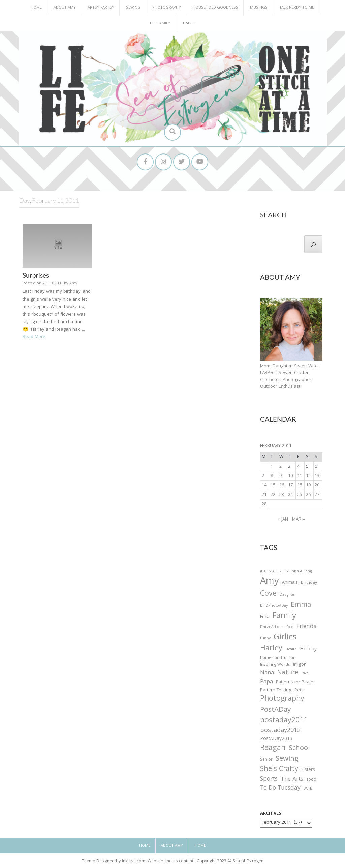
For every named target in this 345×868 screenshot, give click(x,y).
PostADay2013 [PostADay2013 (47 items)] (276, 739)
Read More (34, 337)
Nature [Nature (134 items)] (288, 673)
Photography (167, 8)
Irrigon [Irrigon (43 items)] (300, 665)
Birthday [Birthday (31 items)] (309, 583)
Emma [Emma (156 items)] (301, 605)
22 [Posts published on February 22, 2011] (273, 495)
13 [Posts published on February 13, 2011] (317, 476)
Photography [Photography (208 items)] (282, 699)
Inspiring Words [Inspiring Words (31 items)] (275, 665)
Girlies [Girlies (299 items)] (285, 638)
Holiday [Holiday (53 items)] (308, 650)
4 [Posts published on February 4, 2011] (298, 467)
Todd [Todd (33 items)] (311, 780)
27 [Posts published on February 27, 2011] (317, 495)
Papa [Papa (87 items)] (266, 682)
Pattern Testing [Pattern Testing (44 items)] (276, 691)
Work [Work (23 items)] (308, 789)
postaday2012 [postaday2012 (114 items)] (280, 731)
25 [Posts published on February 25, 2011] (300, 495)
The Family (160, 23)
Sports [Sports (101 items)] (269, 779)
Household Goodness (215, 8)
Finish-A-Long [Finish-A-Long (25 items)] (272, 627)
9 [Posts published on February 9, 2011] (280, 476)
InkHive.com (134, 861)
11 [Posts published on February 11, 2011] (300, 476)
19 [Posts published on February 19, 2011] (308, 485)
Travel (189, 23)
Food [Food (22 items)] (290, 627)
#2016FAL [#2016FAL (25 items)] (268, 572)
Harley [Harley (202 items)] (271, 649)
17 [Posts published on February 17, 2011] (290, 485)
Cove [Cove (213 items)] (268, 595)
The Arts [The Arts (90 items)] (292, 780)
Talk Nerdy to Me (297, 8)
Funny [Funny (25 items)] (265, 639)
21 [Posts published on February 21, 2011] (264, 495)
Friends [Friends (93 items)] (306, 627)
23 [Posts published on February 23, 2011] (282, 495)
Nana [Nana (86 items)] (267, 673)
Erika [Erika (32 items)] (265, 617)
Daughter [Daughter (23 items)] (287, 595)
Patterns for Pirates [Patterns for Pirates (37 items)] (296, 683)
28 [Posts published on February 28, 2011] (264, 504)
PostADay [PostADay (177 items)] (275, 710)
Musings (259, 8)
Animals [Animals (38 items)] (290, 583)
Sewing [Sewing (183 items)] (287, 759)
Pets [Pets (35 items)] (299, 691)
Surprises (36, 275)
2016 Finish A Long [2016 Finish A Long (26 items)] (296, 572)
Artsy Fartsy (101, 8)
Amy (73, 284)
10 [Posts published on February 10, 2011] (290, 476)
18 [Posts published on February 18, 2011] (300, 485)
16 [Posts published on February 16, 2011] (282, 485)
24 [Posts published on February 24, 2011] (290, 495)
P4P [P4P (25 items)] (305, 674)
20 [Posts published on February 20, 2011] (317, 485)
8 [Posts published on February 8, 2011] (272, 476)
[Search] (313, 244)
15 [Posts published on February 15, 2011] (273, 485)
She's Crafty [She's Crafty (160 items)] (279, 769)
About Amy (65, 8)
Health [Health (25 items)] (291, 650)
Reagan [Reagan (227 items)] (273, 748)
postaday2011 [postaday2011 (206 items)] (284, 721)
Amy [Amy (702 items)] (270, 582)
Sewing (133, 8)
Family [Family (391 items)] (284, 617)
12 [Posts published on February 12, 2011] (308, 476)
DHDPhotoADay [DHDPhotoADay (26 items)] (274, 606)
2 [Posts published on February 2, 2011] (280, 467)
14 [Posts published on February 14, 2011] (264, 485)
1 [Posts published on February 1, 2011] (272, 467)
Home (36, 8)
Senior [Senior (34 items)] (266, 760)
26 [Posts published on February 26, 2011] (308, 495)
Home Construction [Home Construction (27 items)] (278, 658)
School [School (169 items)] (299, 749)
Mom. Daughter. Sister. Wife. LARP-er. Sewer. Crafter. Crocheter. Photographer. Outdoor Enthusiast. (289, 376)
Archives (271, 814)
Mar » (299, 520)
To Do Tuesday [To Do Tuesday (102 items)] (280, 789)
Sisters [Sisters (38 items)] (308, 770)
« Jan (283, 520)
